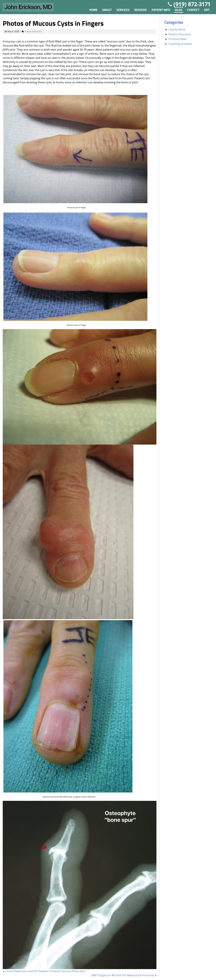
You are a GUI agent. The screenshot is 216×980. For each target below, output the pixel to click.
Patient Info (161, 10)
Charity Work (177, 29)
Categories (174, 22)
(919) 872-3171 (192, 4)
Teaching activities (180, 44)
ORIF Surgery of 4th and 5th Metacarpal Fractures (123, 975)
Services (123, 10)
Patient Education (33, 31)
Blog (179, 10)
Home (93, 10)
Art (207, 10)
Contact (193, 10)
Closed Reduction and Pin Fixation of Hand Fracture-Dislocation (45, 971)
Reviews (141, 10)
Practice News (178, 39)
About (107, 10)
